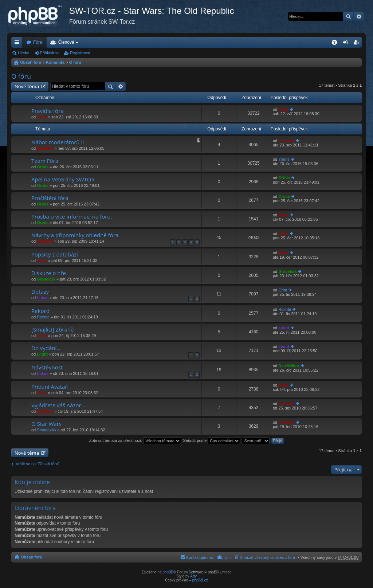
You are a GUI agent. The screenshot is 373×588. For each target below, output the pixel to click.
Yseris (284, 159)
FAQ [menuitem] (337, 44)
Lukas (43, 298)
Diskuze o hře (49, 273)
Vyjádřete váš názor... (58, 405)
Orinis (43, 167)
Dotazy (40, 292)
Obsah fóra (31, 62)
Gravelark (46, 279)
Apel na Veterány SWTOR (63, 179)
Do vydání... (46, 348)
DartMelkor (289, 366)
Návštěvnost (47, 367)
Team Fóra (45, 161)
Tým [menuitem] (227, 557)
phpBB (168, 572)
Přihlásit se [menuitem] (347, 44)
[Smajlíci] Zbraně (52, 330)
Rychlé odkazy (18, 44)
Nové (27, 86)
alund (284, 328)
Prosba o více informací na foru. (72, 217)
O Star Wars (46, 424)
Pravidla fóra (48, 111)
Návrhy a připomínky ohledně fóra (75, 235)
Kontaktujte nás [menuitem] (200, 557)
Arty (193, 576)
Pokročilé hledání (359, 16)
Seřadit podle (211, 440)
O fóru (75, 62)
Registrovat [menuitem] (358, 44)
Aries (42, 117)
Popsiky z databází (55, 254)
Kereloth (45, 148)
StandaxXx (46, 430)
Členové (66, 42)
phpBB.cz (200, 580)
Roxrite (43, 317)
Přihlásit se (50, 53)
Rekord (40, 311)
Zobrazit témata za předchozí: (135, 440)
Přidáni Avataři (50, 387)
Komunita (55, 62)
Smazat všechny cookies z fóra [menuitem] (267, 557)
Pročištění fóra (50, 198)
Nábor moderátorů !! (58, 142)
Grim (283, 290)
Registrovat (80, 53)
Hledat (348, 16)
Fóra (38, 42)
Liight (42, 354)
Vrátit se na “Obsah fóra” (38, 464)
